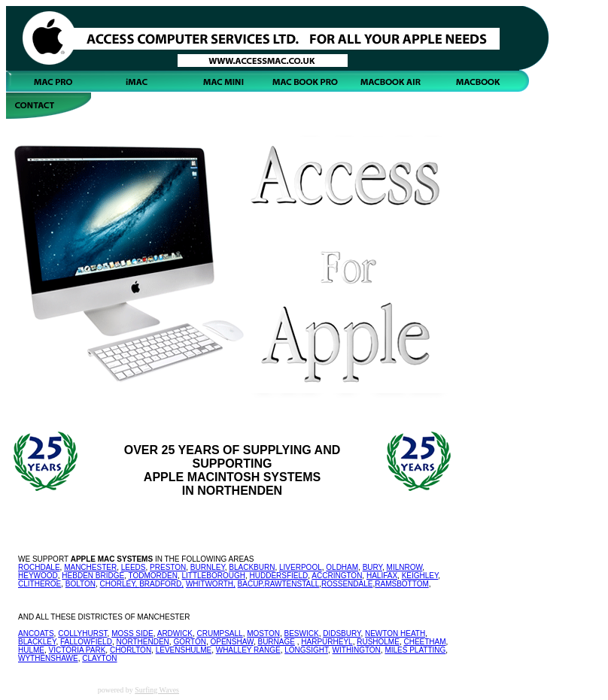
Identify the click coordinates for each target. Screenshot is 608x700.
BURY (372, 567)
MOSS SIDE (132, 633)
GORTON (190, 642)
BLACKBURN (252, 567)
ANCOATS (36, 633)
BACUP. (251, 584)
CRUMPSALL (220, 633)
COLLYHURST (82, 633)
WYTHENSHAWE (48, 658)
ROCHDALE (39, 567)
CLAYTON (99, 658)
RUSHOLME (378, 642)
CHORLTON (131, 650)
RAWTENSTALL (292, 584)
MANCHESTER (90, 567)
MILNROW (405, 567)
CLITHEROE (40, 584)
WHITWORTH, (211, 584)
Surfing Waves (157, 690)
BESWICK (302, 633)
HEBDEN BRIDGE (93, 576)
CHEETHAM (424, 642)
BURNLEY (208, 567)
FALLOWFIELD (86, 642)
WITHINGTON (357, 650)
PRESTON (168, 567)
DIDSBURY (342, 633)
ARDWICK (175, 633)
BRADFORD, (161, 584)
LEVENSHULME (184, 650)
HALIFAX (382, 576)
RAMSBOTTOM (401, 584)
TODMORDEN (153, 576)
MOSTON (263, 633)
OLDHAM (342, 567)
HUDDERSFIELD (279, 576)
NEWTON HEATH (395, 633)
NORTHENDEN (142, 642)
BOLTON (81, 584)
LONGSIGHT (306, 650)
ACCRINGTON (337, 576)
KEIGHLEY (420, 576)
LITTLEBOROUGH (213, 576)
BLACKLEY (37, 642)
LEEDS (134, 567)
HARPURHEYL (327, 642)
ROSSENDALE (347, 584)
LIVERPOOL (301, 567)
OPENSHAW (231, 642)
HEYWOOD (38, 576)
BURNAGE (276, 642)
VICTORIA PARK (78, 650)
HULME (31, 650)
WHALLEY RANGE (248, 650)
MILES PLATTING (415, 650)
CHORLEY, (120, 584)
